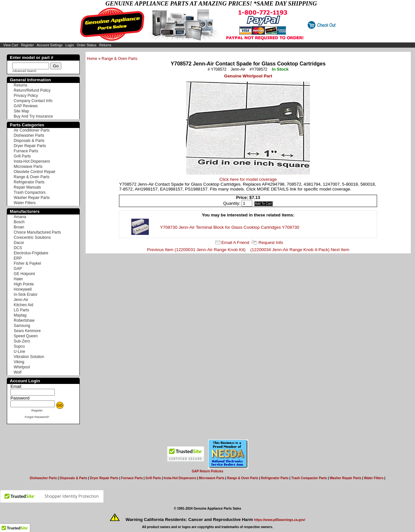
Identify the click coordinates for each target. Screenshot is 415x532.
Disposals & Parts (29, 141)
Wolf (18, 372)
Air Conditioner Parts (32, 130)
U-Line (19, 352)
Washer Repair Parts (32, 198)
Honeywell (23, 289)
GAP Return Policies (207, 471)
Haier (18, 279)
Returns (105, 45)
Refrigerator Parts (29, 182)
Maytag (20, 315)
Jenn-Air (21, 300)
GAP (18, 269)
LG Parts (21, 310)
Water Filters (25, 203)
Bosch (19, 222)
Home (92, 59)
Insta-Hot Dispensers (32, 161)
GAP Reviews (26, 106)
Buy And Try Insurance (33, 116)
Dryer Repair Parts (30, 146)
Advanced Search (24, 71)
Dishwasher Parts (29, 135)
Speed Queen (26, 336)
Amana (20, 217)
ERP (18, 258)
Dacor (19, 243)
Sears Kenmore (27, 331)
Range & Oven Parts (119, 59)
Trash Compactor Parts (309, 478)
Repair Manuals (27, 187)
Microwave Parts (28, 167)
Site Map (21, 111)
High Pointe (24, 284)
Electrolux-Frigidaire (31, 253)
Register (28, 45)
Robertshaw (24, 320)
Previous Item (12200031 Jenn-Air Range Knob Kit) (196, 250)
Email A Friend (235, 243)
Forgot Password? (37, 417)
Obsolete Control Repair (35, 172)
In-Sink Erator (25, 295)
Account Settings (50, 45)
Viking (19, 362)
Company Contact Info (33, 101)
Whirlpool (22, 367)
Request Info (271, 243)
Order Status (87, 45)
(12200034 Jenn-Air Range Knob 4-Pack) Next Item (300, 250)
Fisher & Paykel (27, 263)
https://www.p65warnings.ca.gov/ (280, 520)
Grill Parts (22, 156)
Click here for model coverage (248, 179)
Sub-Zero (22, 341)
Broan (19, 227)
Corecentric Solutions (32, 237)
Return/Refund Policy (32, 90)
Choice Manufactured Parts (37, 232)
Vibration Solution (29, 357)
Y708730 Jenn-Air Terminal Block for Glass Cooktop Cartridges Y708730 (230, 227)
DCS (18, 248)
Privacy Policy (26, 96)
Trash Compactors (30, 192)
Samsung (22, 326)
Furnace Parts (26, 151)
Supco (19, 346)
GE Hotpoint (24, 274)
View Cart (11, 45)
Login (70, 45)
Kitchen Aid (23, 305)
